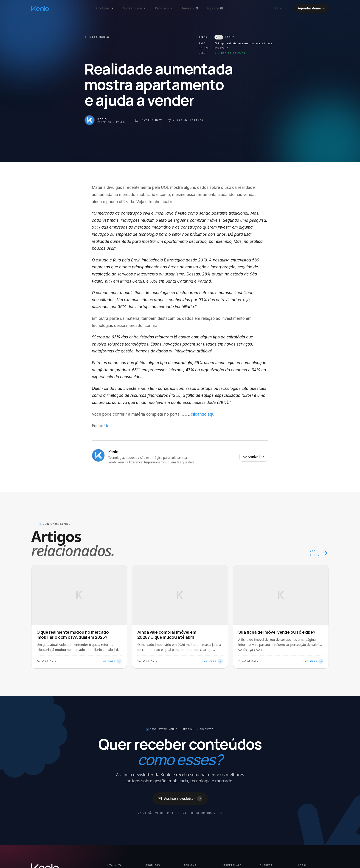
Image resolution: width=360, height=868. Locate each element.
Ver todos (319, 553)
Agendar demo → (311, 8)
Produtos (105, 8)
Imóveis (190, 8)
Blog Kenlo (97, 37)
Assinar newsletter (180, 799)
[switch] (224, 37)
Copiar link (254, 457)
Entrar (281, 8)
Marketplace (135, 8)
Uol (107, 426)
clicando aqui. (204, 414)
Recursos (164, 8)
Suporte (215, 8)
